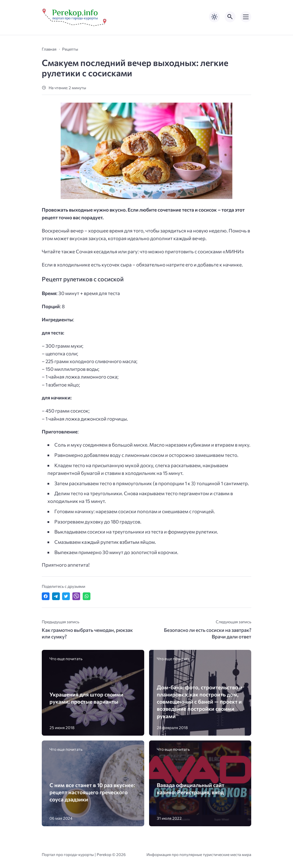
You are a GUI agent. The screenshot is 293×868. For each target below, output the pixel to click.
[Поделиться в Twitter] (66, 596)
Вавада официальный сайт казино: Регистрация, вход (191, 789)
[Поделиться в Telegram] (56, 596)
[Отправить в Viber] (76, 596)
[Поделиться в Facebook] (46, 596)
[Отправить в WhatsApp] (87, 596)
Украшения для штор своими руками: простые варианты (86, 698)
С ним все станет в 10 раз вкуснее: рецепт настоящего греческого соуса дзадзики (92, 792)
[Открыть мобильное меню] (246, 17)
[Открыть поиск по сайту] (230, 17)
